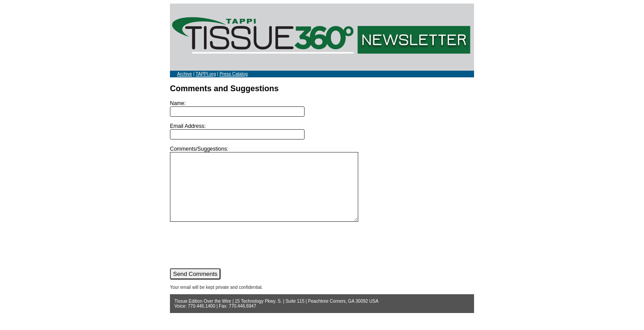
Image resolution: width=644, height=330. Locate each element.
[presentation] (238, 258)
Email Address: (237, 131)
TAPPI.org (205, 74)
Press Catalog (234, 74)
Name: (237, 108)
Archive (184, 74)
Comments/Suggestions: (275, 190)
